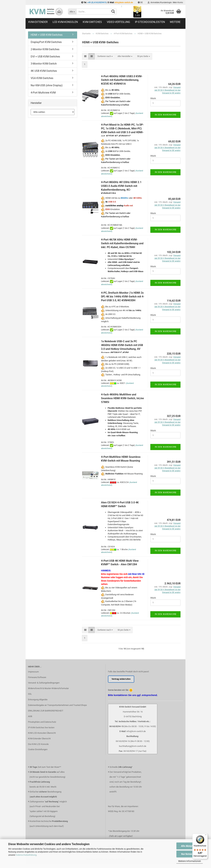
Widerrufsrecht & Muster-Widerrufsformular (48, 688)
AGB (30, 716)
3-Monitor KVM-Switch (44, 64)
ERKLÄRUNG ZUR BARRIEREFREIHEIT (46, 711)
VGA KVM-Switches (42, 78)
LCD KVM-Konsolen (65, 22)
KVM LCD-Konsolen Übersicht (42, 733)
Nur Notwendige (190, 854)
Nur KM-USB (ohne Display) (47, 85)
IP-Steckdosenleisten (150, 22)
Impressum (33, 672)
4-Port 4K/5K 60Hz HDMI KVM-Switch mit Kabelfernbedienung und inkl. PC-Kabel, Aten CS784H (122, 243)
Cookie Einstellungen (38, 749)
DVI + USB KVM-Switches (45, 57)
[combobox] (105, 56)
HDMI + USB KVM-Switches (47, 35)
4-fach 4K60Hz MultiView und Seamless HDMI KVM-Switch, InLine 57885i (122, 398)
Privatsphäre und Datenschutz (42, 722)
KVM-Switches (92, 22)
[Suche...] (72, 12)
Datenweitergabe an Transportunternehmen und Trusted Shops (57, 705)
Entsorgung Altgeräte (38, 700)
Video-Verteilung (118, 22)
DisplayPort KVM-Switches (46, 42)
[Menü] (206, 836)
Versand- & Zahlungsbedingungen (44, 683)
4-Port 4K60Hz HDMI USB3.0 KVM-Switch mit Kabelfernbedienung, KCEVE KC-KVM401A (122, 80)
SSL (30, 694)
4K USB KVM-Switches (44, 71)
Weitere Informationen (190, 861)
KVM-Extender (38, 22)
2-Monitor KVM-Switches (45, 49)
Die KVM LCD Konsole (38, 744)
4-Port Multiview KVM (43, 93)
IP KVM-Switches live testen (41, 728)
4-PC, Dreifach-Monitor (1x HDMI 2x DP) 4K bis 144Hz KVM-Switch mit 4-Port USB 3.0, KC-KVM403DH (123, 297)
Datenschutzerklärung (26, 855)
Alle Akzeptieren (190, 846)
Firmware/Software (37, 677)
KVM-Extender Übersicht (39, 739)
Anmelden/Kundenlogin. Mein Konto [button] (165, 2)
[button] (140, 2)
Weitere (175, 22)
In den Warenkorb (166, 115)
